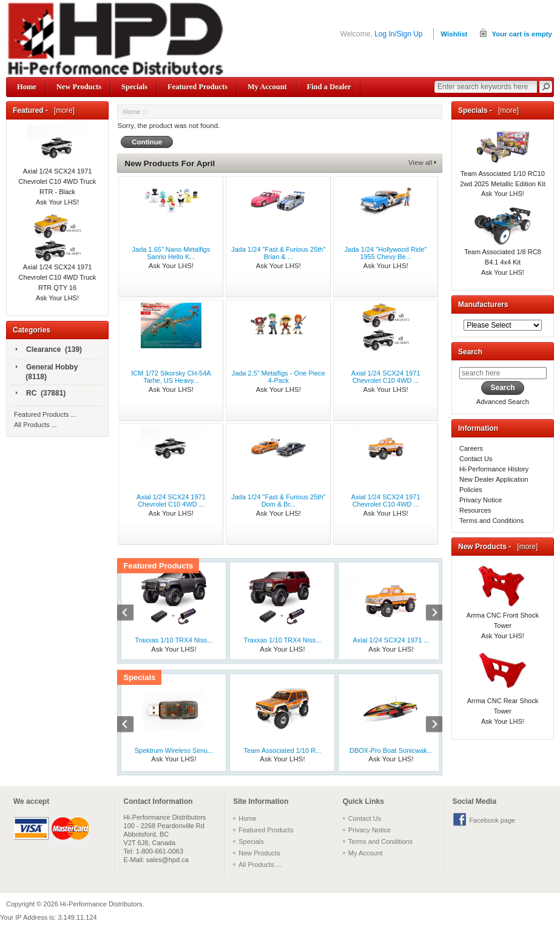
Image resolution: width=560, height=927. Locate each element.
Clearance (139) (49, 350)
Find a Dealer (329, 87)
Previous (132, 614)
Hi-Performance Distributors (101, 904)
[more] (62, 110)
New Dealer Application (494, 479)
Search (470, 352)
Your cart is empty (522, 34)
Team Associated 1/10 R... (283, 750)
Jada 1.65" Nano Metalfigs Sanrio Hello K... (171, 253)
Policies (471, 490)
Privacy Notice (481, 500)
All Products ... (35, 425)
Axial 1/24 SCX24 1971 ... (391, 640)
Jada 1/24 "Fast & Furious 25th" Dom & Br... (278, 501)
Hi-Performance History (494, 469)
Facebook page (492, 820)
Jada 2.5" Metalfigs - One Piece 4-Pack (278, 377)
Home (27, 87)
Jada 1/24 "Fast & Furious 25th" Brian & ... (278, 253)
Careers (471, 448)
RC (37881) (41, 394)
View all (420, 163)
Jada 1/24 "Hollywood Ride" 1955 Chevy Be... (386, 253)
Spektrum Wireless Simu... (174, 750)
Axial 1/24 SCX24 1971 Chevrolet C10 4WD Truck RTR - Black (58, 168)
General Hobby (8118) (47, 372)
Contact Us (476, 459)
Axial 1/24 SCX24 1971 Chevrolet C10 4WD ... (386, 377)
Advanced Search (503, 402)
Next (428, 614)
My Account (267, 87)
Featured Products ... (45, 414)
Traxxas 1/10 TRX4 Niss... (174, 640)
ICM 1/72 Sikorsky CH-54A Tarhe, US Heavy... (171, 377)
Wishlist (454, 34)
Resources (475, 510)
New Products (79, 87)
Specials (134, 87)
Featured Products (197, 87)
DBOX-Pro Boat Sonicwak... (391, 750)
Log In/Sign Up (398, 34)
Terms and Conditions (491, 521)
